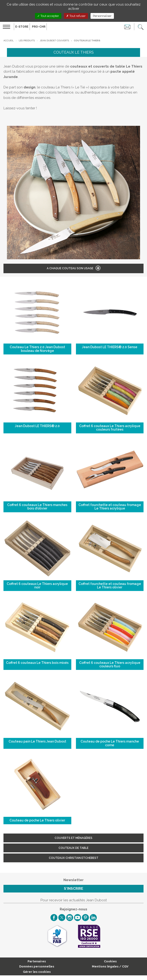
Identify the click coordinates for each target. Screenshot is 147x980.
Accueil (9, 41)
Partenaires (37, 961)
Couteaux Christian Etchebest (74, 858)
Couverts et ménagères (73, 838)
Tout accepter (48, 16)
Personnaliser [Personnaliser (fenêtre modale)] (102, 16)
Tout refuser (76, 16)
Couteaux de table (73, 848)
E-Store (22, 27)
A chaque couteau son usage (70, 268)
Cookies (110, 961)
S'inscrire (73, 889)
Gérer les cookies (37, 972)
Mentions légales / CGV (110, 966)
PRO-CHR (39, 27)
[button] (141, 27)
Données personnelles (37, 966)
